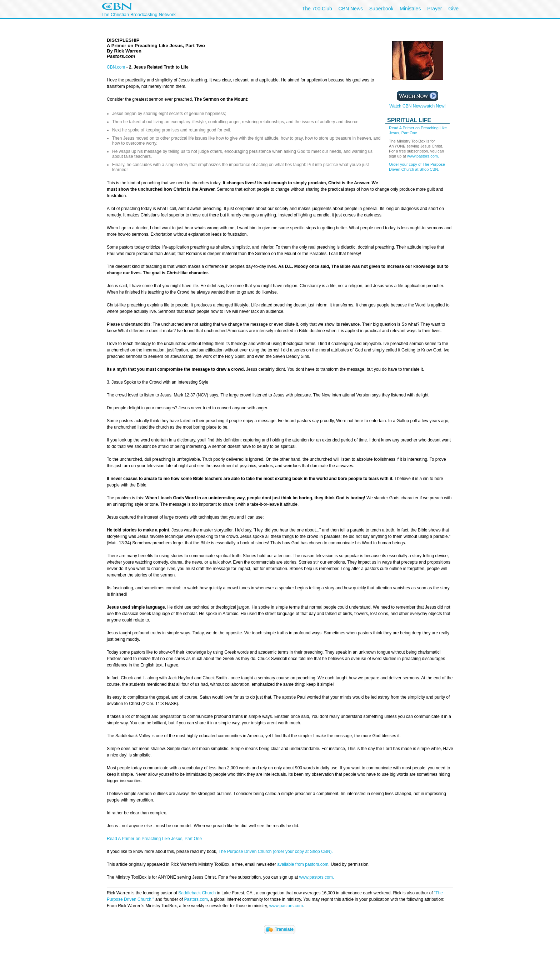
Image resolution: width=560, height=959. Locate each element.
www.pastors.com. (423, 156)
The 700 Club (317, 9)
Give (453, 9)
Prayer (434, 9)
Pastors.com (195, 899)
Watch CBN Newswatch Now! (417, 104)
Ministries (410, 9)
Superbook (381, 9)
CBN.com (116, 67)
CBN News (351, 9)
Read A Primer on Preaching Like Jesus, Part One (154, 839)
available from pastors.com (303, 864)
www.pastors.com (286, 906)
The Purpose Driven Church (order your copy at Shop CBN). (276, 851)
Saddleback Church (197, 893)
